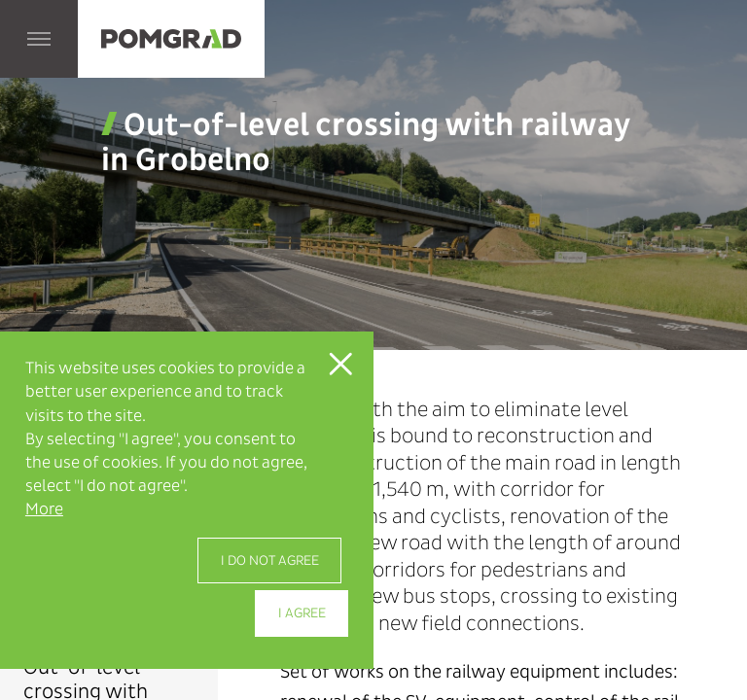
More (44, 509)
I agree (302, 613)
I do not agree (270, 560)
